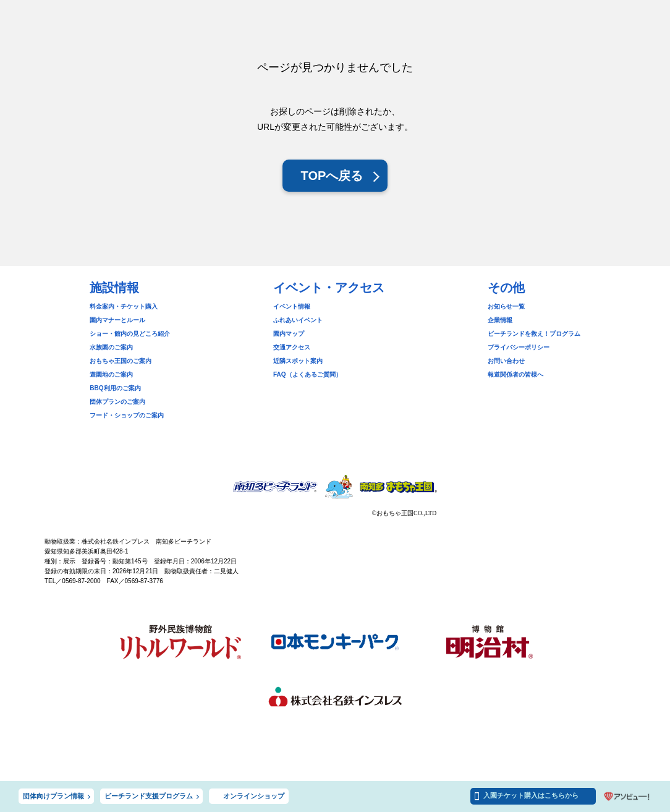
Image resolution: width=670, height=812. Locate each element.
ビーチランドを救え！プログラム (534, 334)
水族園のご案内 (111, 347)
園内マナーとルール (117, 320)
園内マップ (289, 334)
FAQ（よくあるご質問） (307, 374)
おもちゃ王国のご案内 (121, 361)
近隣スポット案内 (298, 361)
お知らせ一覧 (506, 306)
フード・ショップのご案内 (127, 415)
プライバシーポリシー (519, 347)
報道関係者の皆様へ (515, 374)
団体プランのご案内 (117, 402)
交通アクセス (292, 347)
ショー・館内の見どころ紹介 (130, 334)
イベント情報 (292, 306)
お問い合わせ (506, 361)
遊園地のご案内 (111, 374)
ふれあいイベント (298, 320)
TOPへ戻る (332, 176)
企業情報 (500, 320)
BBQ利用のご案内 (115, 388)
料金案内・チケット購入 (124, 306)
